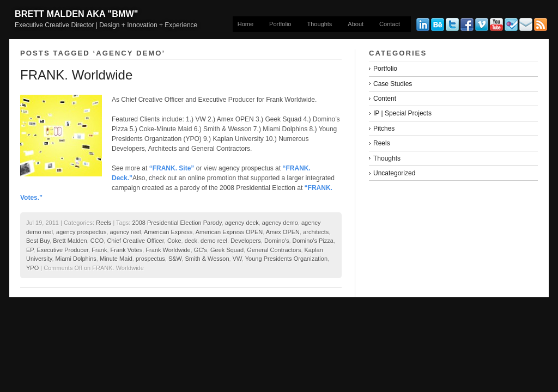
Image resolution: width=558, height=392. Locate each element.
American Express (168, 232)
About (356, 24)
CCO (97, 241)
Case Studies (393, 84)
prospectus (150, 259)
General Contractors (274, 250)
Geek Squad (227, 250)
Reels (104, 223)
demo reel (214, 241)
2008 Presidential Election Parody (177, 223)
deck (191, 241)
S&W (175, 259)
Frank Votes (127, 250)
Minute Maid (116, 259)
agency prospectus (81, 232)
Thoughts (319, 24)
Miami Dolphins (76, 259)
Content (385, 99)
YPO (32, 268)
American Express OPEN (229, 232)
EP (30, 250)
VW (237, 259)
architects (316, 232)
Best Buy (38, 241)
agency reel (126, 232)
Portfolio (280, 24)
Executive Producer (62, 250)
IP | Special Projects (402, 113)
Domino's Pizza (313, 241)
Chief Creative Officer (135, 241)
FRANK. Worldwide (76, 75)
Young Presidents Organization (286, 259)
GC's (201, 250)
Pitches (384, 128)
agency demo (280, 223)
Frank (99, 250)
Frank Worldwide (168, 250)
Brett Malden (70, 241)
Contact (390, 24)
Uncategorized (394, 173)
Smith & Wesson (207, 259)
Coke (174, 241)
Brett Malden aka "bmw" (76, 14)
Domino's (277, 241)
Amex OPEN (283, 232)
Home (245, 24)
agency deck (242, 223)
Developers (246, 241)
